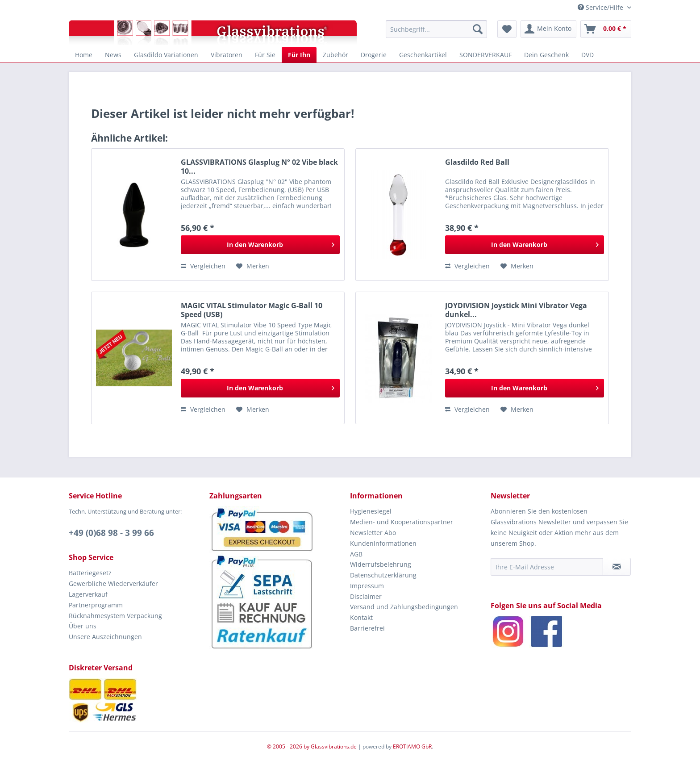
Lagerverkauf (88, 594)
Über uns (83, 626)
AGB (356, 554)
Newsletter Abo (373, 533)
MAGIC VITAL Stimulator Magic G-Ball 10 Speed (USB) (252, 310)
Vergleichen (203, 266)
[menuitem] (436, 29)
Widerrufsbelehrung (381, 564)
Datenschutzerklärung (383, 575)
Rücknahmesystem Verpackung (115, 616)
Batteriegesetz (90, 573)
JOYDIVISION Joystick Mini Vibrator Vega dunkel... (516, 310)
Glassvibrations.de (334, 746)
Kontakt (361, 617)
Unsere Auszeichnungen (105, 637)
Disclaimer (366, 596)
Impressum (367, 586)
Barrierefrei (367, 628)
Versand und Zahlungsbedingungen (404, 607)
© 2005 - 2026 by (289, 746)
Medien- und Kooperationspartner (402, 522)
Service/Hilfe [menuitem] (601, 7)
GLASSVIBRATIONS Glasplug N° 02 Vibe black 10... (259, 167)
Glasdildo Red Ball (477, 162)
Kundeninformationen (383, 543)
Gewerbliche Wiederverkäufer (113, 583)
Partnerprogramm (96, 605)
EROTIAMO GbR (412, 746)
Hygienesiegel (371, 511)
